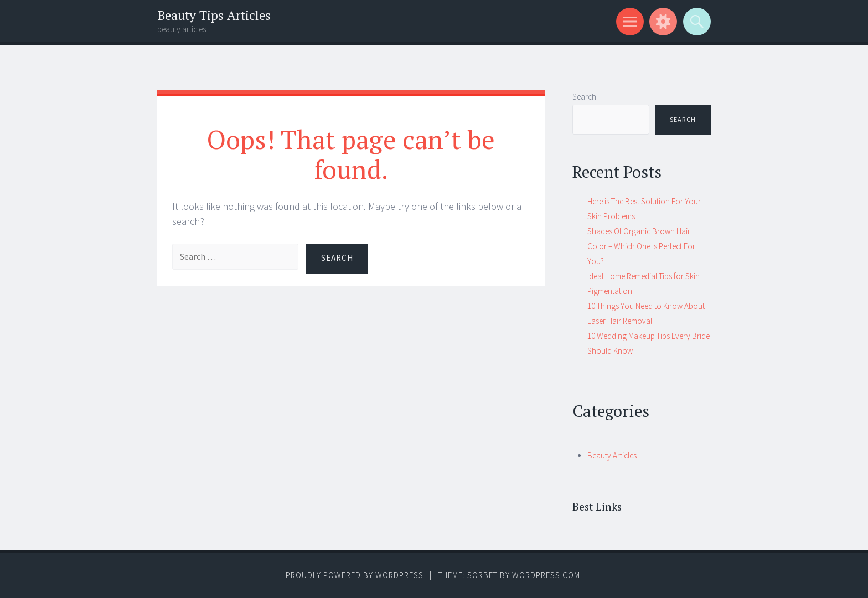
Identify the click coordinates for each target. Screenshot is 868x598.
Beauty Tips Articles (214, 15)
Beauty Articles (612, 455)
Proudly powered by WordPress (355, 575)
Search (584, 97)
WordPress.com (546, 575)
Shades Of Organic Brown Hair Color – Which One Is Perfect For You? (641, 246)
